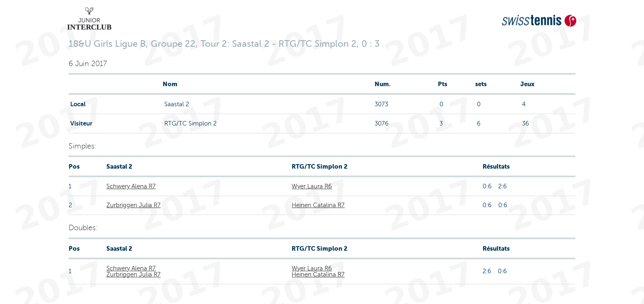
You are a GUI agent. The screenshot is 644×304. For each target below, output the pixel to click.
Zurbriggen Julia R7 (133, 205)
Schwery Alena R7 (131, 186)
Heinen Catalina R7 (318, 205)
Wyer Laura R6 (312, 186)
